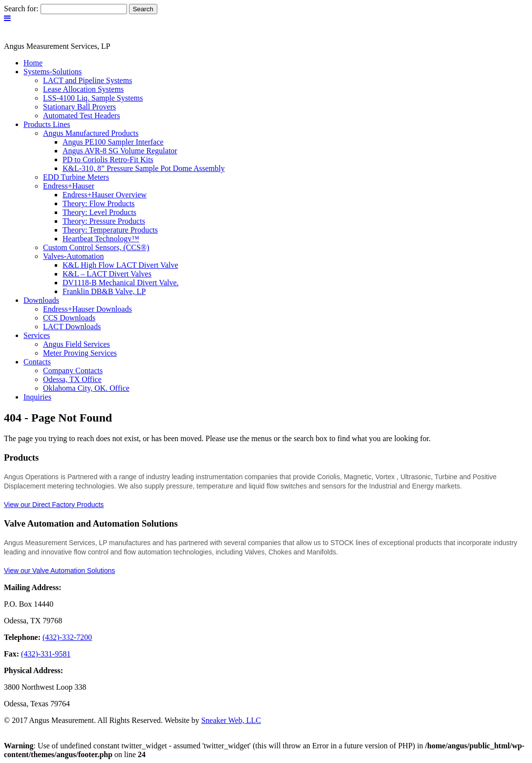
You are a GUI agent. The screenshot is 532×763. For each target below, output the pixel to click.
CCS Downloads (69, 318)
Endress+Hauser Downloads (87, 309)
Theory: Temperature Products (110, 230)
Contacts (37, 362)
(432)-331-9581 (46, 654)
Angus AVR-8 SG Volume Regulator (120, 151)
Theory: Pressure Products (104, 221)
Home (33, 63)
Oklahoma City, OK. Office (86, 388)
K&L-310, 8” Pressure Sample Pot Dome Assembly (144, 168)
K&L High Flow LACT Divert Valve (120, 265)
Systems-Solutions (53, 72)
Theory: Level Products (99, 212)
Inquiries (37, 397)
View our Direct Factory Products (54, 505)
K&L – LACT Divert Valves (107, 274)
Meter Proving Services (80, 353)
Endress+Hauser (69, 186)
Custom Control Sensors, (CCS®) (96, 247)
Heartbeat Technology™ (101, 239)
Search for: (21, 9)
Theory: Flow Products (99, 203)
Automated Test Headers (82, 116)
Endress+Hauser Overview (105, 195)
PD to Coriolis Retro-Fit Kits (108, 159)
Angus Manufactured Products (91, 133)
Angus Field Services (76, 344)
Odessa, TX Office (72, 379)
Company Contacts (73, 371)
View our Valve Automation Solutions (60, 571)
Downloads (41, 300)
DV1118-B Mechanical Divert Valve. (121, 283)
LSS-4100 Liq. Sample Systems (93, 98)
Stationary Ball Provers (79, 107)
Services (37, 335)
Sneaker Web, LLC (231, 720)
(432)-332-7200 (67, 637)
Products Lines (47, 124)
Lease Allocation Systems (83, 89)
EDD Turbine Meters (76, 177)
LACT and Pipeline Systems (87, 80)
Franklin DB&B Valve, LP (104, 291)
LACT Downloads (72, 327)
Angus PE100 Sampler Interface (113, 142)
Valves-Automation (73, 256)
